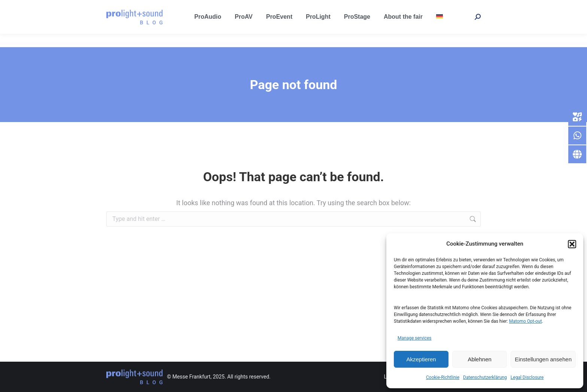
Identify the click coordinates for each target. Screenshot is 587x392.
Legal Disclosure (527, 377)
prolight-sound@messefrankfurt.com (150, 7)
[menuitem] (440, 30)
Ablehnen (479, 359)
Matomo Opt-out (526, 321)
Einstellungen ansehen (543, 359)
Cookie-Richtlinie (443, 377)
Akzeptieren (421, 359)
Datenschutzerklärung (485, 377)
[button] (572, 244)
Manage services (415, 338)
